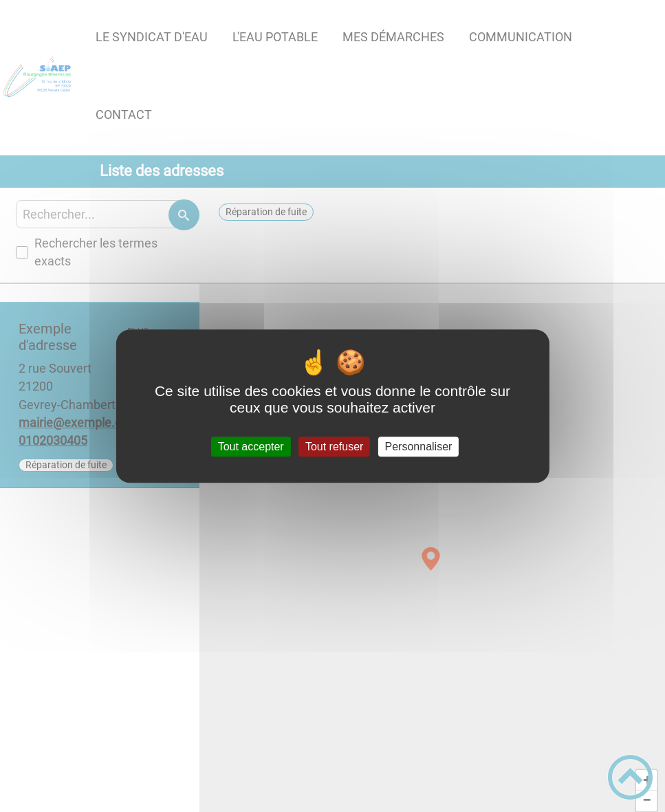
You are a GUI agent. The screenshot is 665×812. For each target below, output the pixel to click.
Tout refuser (334, 447)
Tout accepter (251, 447)
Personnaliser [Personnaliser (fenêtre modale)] (419, 447)
